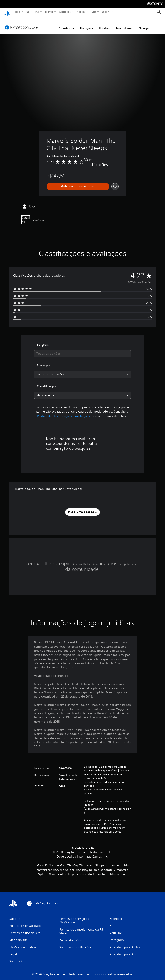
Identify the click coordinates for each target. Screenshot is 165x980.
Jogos (16, 12)
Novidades (66, 24)
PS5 (28, 12)
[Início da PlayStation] (7, 12)
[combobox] (83, 350)
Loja (94, 12)
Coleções (86, 24)
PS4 (37, 12)
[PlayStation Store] (22, 23)
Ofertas (104, 24)
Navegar (145, 24)
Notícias (81, 12)
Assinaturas (124, 24)
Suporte (106, 12)
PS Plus (49, 12)
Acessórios (65, 12)
